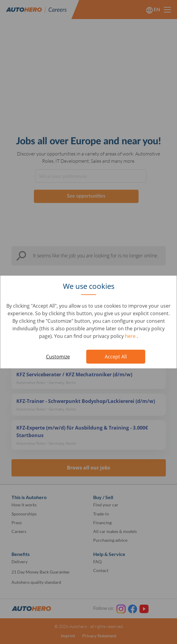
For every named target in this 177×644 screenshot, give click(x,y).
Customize (58, 357)
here (131, 336)
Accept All (116, 357)
